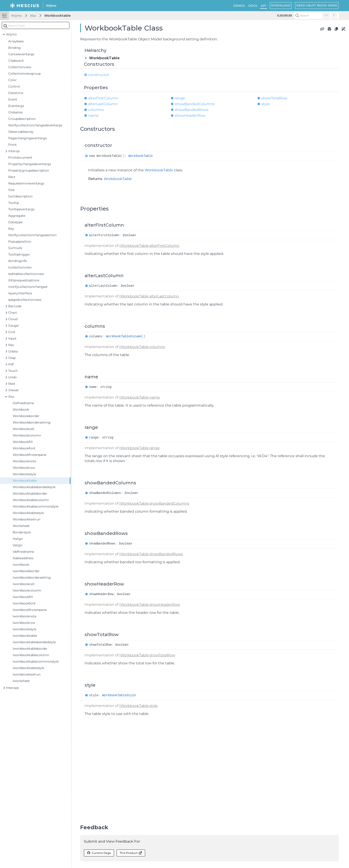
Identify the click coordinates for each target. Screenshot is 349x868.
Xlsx (33, 16)
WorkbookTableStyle (119, 695)
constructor (99, 75)
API (264, 6)
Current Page (99, 853)
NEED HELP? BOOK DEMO (317, 5)
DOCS (253, 6)
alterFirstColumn (103, 98)
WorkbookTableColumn (124, 336)
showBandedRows (192, 110)
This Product (131, 853)
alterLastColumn (103, 104)
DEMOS (239, 6)
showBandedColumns (195, 104)
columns (96, 110)
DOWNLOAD (281, 5)
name (93, 116)
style (265, 104)
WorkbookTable (141, 156)
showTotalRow (274, 98)
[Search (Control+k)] (317, 16)
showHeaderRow (190, 116)
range (180, 98)
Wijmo (16, 16)
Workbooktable (58, 16)
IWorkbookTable (134, 246)
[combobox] (36, 25)
